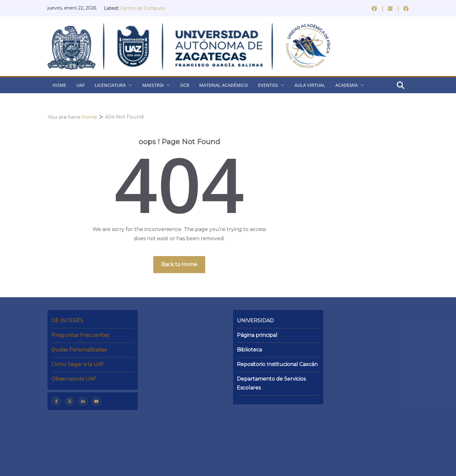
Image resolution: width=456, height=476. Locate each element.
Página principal (257, 335)
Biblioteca (249, 350)
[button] (129, 85)
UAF (80, 85)
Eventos (268, 85)
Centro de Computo (143, 8)
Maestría (153, 85)
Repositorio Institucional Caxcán (277, 364)
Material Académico (224, 85)
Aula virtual (310, 85)
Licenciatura (110, 85)
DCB (185, 85)
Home (59, 85)
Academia (347, 85)
